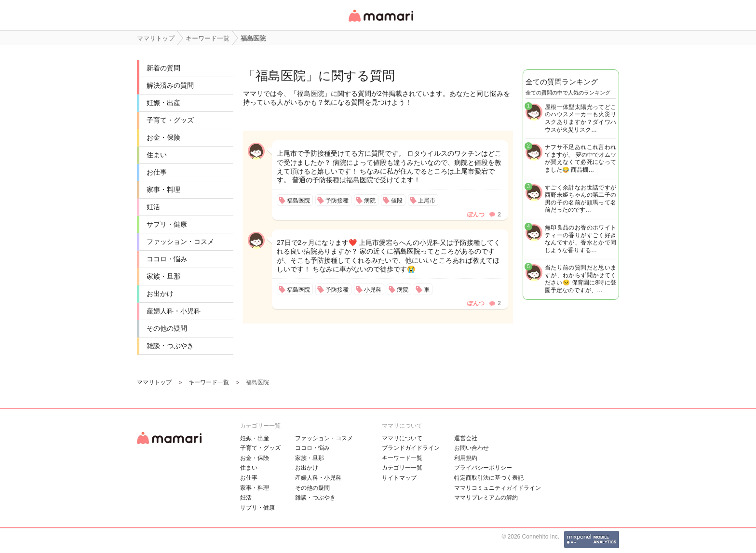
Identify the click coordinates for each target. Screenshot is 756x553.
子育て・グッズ (170, 120)
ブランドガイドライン (411, 448)
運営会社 (466, 438)
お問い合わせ (472, 448)
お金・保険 (163, 137)
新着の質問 (163, 68)
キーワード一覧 (402, 458)
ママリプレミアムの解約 (486, 498)
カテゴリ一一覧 (402, 468)
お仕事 (157, 172)
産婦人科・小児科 (174, 311)
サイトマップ (399, 478)
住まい (157, 155)
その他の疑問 (167, 328)
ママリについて (402, 438)
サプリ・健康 (167, 224)
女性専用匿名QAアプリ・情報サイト (380, 22)
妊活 (153, 207)
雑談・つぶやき (170, 346)
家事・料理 (163, 189)
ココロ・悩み (167, 259)
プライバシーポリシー (483, 468)
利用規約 (466, 458)
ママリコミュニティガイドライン (498, 488)
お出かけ (160, 294)
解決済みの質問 (170, 85)
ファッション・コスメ (180, 242)
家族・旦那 (163, 276)
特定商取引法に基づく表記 (489, 478)
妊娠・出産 (163, 103)
